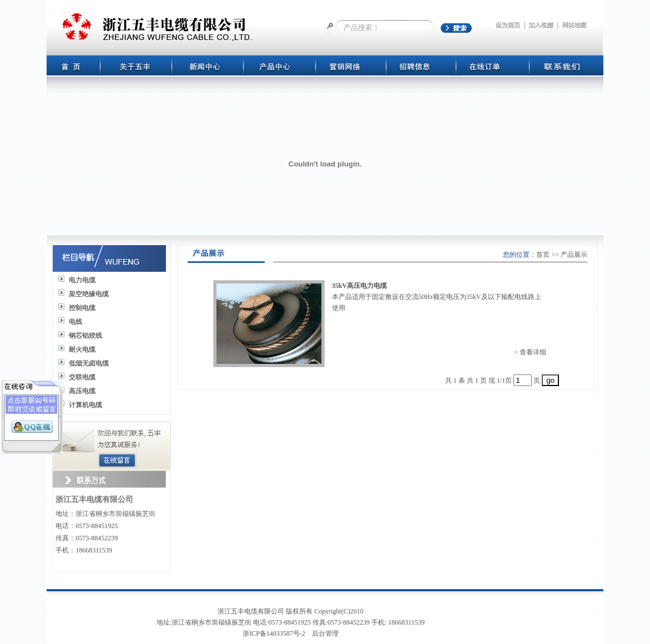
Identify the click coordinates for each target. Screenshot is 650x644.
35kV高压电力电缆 (359, 286)
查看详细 (533, 352)
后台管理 (325, 633)
